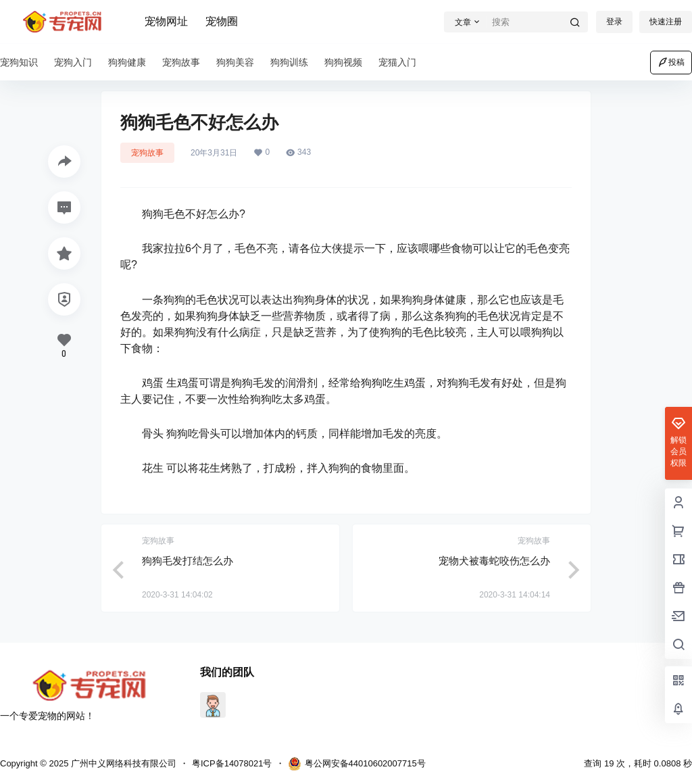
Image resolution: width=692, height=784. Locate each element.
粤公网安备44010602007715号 (357, 764)
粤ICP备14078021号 (232, 763)
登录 (614, 22)
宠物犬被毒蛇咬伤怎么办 (494, 561)
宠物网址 (166, 21)
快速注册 (666, 22)
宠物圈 (222, 21)
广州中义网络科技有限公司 (122, 763)
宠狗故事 (147, 153)
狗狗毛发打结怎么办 (188, 561)
